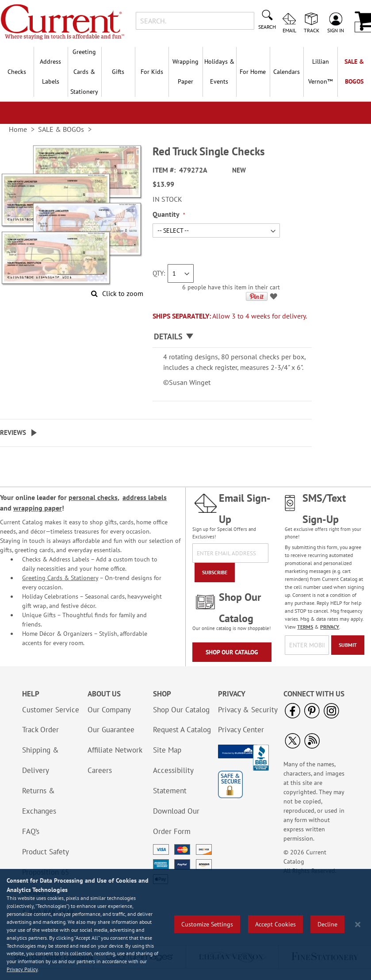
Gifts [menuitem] (118, 72)
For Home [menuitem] (253, 72)
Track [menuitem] (312, 30)
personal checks (93, 497)
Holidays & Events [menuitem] (219, 71)
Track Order (40, 730)
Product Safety (46, 852)
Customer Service (51, 710)
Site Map (167, 750)
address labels (145, 497)
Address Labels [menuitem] (50, 71)
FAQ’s (31, 831)
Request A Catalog (182, 730)
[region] (185, 924)
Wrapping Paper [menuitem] (185, 71)
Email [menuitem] (289, 30)
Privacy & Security (248, 710)
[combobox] (195, 21)
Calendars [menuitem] (287, 72)
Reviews (13, 432)
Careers (100, 770)
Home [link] (18, 129)
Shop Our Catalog (232, 652)
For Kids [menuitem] (152, 72)
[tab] (232, 337)
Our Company (109, 710)
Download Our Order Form (176, 821)
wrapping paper (38, 508)
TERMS (305, 627)
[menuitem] (320, 72)
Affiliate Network (115, 750)
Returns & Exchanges (39, 801)
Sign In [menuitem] (336, 30)
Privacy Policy (22, 969)
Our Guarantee (111, 730)
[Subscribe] (215, 573)
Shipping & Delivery (40, 760)
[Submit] (348, 645)
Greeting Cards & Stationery (60, 578)
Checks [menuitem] (17, 72)
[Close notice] (358, 924)
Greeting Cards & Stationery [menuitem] (84, 72)
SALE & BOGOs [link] (61, 129)
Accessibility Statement (173, 780)
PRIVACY (330, 627)
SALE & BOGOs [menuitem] (354, 71)
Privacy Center (241, 730)
